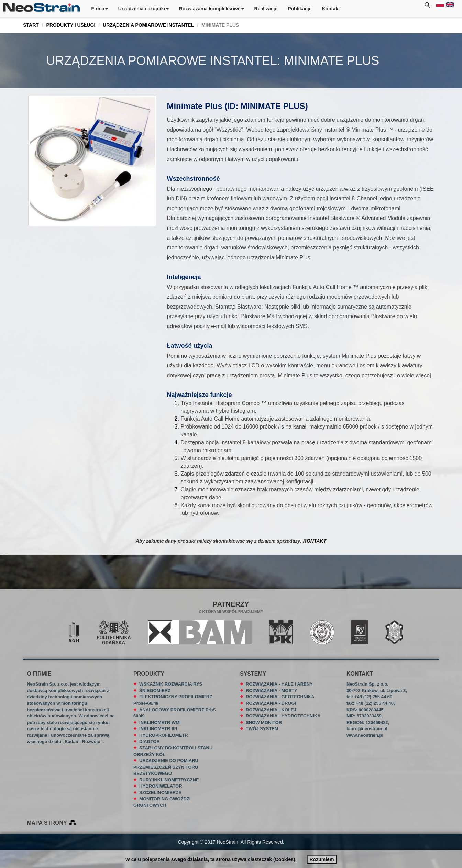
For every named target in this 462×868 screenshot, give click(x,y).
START (31, 25)
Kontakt (331, 9)
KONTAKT (315, 541)
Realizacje (266, 9)
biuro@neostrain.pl (367, 729)
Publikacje (300, 9)
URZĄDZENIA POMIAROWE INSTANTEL (148, 25)
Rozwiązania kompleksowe (212, 9)
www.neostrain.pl (365, 735)
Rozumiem (322, 859)
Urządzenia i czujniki (144, 9)
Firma (100, 9)
